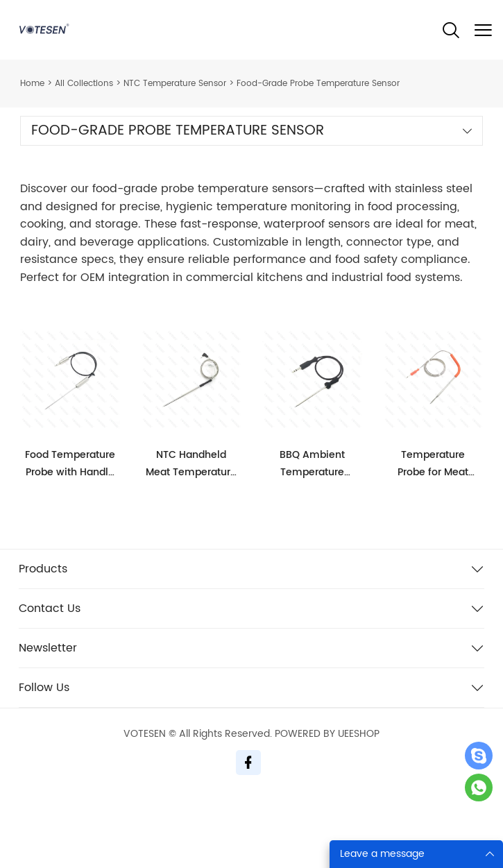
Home (32, 84)
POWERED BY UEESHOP (327, 734)
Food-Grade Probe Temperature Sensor (318, 84)
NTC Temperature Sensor (175, 84)
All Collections (84, 84)
